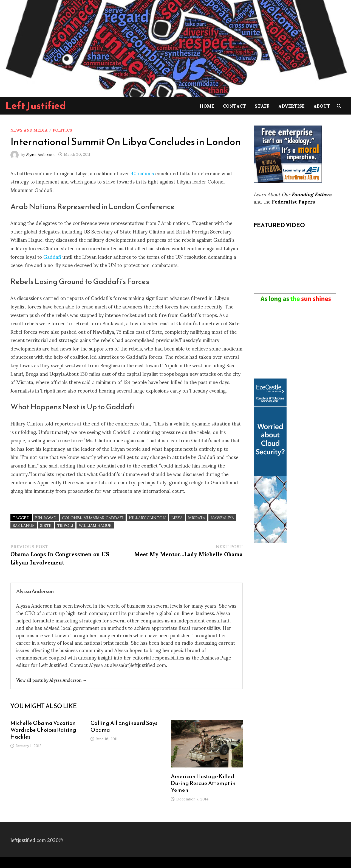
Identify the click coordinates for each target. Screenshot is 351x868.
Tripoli (65, 525)
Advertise (291, 106)
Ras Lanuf (24, 525)
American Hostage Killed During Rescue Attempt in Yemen (203, 783)
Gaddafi (52, 256)
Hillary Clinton (147, 517)
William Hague (95, 525)
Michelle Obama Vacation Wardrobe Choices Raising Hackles (43, 730)
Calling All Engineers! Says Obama (124, 726)
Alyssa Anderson (40, 154)
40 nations (142, 173)
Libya (177, 517)
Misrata (197, 517)
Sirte (46, 525)
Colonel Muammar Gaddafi (93, 517)
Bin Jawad (46, 517)
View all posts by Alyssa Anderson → (52, 680)
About (322, 106)
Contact (234, 106)
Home (207, 106)
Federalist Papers (293, 201)
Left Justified (36, 105)
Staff (262, 106)
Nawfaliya (222, 517)
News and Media (29, 130)
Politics (62, 130)
